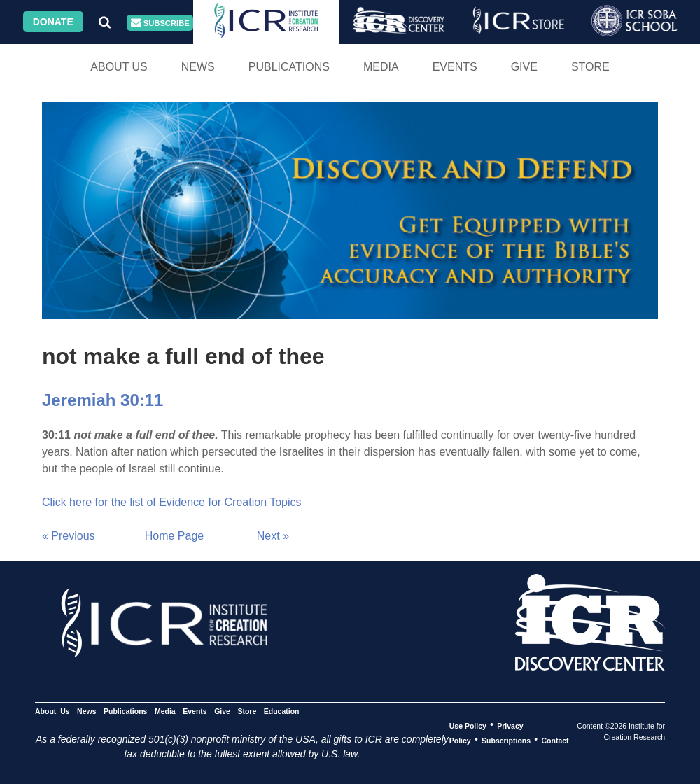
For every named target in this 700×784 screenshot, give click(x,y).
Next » (273, 536)
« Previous (69, 536)
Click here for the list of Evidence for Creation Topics (172, 502)
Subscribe (160, 23)
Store (590, 67)
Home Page (175, 536)
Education (282, 710)
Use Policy (468, 725)
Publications (289, 67)
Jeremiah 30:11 (103, 400)
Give (524, 67)
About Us (119, 67)
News (198, 67)
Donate (53, 22)
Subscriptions (506, 740)
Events (455, 67)
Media (381, 67)
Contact (555, 740)
